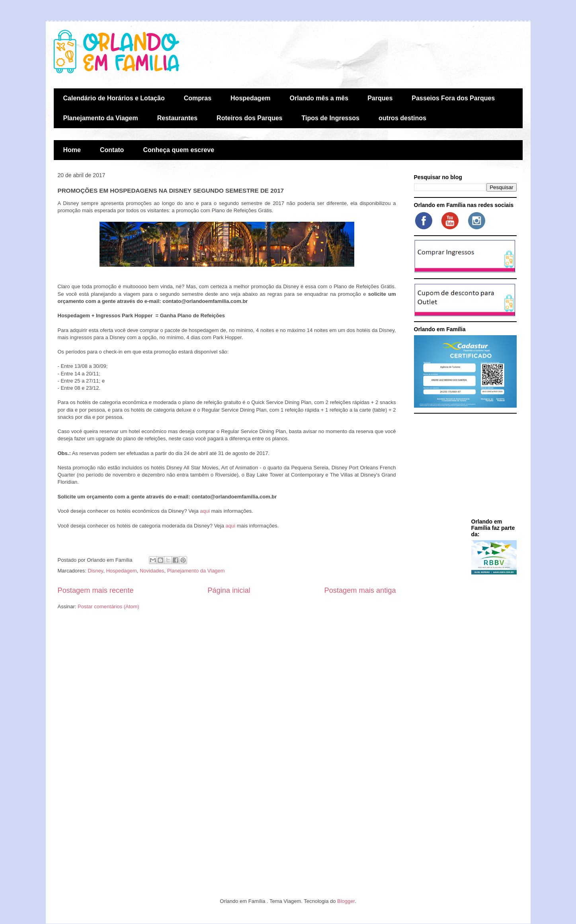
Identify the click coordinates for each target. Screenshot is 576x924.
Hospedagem (250, 98)
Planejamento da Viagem (101, 118)
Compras (198, 98)
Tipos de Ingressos (330, 118)
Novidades (152, 571)
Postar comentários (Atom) (108, 607)
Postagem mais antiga (360, 590)
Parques (380, 98)
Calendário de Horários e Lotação (114, 98)
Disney (95, 571)
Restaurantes (177, 118)
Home (72, 150)
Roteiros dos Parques (249, 118)
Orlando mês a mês (319, 98)
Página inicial (229, 590)
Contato (112, 150)
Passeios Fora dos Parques (453, 98)
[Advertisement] (464, 467)
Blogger (346, 901)
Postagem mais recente (96, 590)
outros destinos (402, 118)
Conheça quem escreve (179, 150)
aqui (205, 511)
